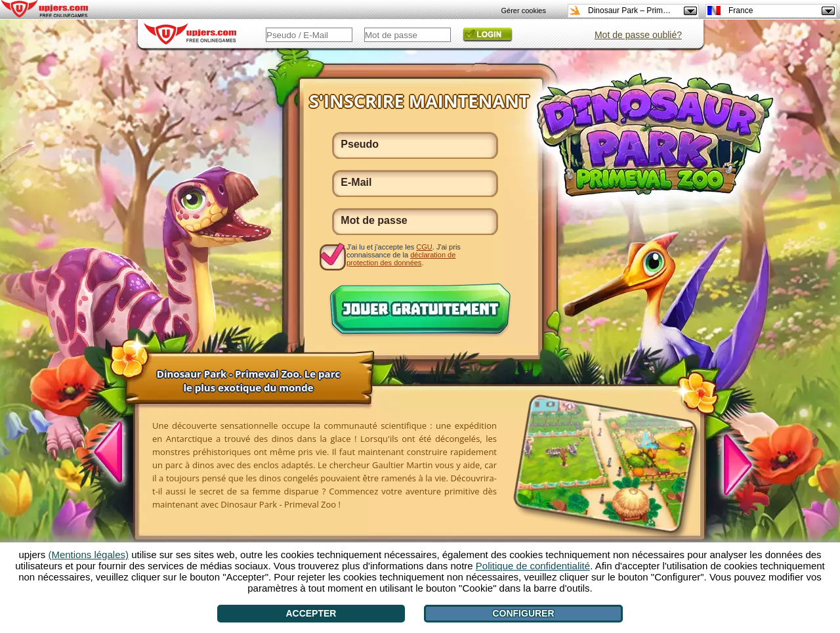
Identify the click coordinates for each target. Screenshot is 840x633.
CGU (424, 247)
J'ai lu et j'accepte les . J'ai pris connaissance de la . (404, 254)
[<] (115, 454)
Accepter (311, 613)
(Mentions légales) (88, 555)
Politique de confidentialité (533, 566)
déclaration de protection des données (401, 259)
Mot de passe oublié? (638, 35)
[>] (730, 463)
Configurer (523, 613)
